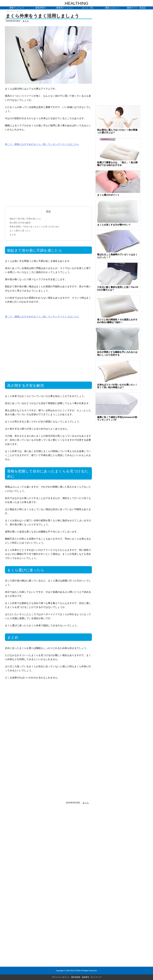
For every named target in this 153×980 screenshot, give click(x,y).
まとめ (13, 235)
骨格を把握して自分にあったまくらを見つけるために (35, 227)
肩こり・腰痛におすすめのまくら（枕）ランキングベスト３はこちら (42, 144)
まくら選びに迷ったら (20, 231)
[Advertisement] (48, 178)
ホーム (10, 11)
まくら (19, 11)
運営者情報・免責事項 (80, 977)
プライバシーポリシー (61, 977)
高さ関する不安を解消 (20, 223)
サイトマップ (96, 977)
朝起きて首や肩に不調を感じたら (25, 219)
